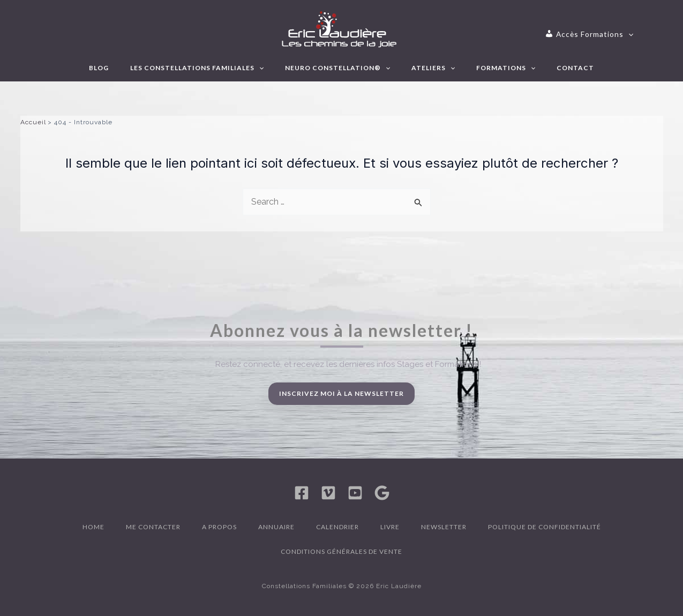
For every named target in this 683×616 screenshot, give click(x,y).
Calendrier (337, 527)
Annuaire (276, 527)
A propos (219, 527)
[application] (616, 34)
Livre (390, 527)
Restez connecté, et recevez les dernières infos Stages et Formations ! (348, 364)
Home (93, 527)
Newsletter (444, 527)
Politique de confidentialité (545, 527)
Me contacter (153, 527)
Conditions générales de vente (341, 551)
